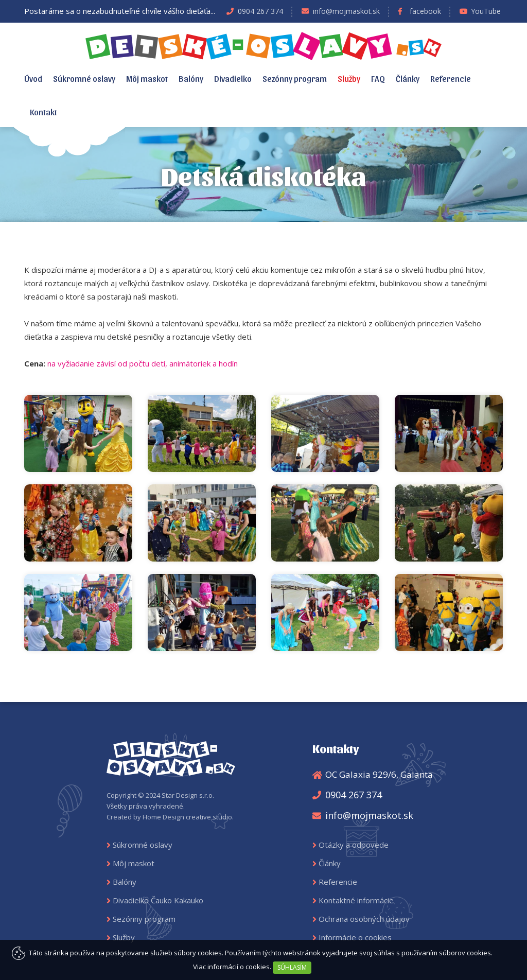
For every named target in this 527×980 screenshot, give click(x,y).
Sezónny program (295, 78)
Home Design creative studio (187, 817)
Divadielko (233, 78)
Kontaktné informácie (356, 900)
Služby (349, 78)
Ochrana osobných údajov (364, 919)
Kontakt (43, 112)
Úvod (33, 78)
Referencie (451, 78)
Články (408, 78)
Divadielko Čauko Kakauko (158, 900)
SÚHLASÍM (292, 967)
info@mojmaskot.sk (346, 11)
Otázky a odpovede (354, 845)
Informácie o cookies (355, 937)
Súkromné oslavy (84, 78)
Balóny (191, 78)
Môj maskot (147, 78)
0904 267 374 (260, 11)
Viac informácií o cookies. (232, 967)
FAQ (378, 78)
